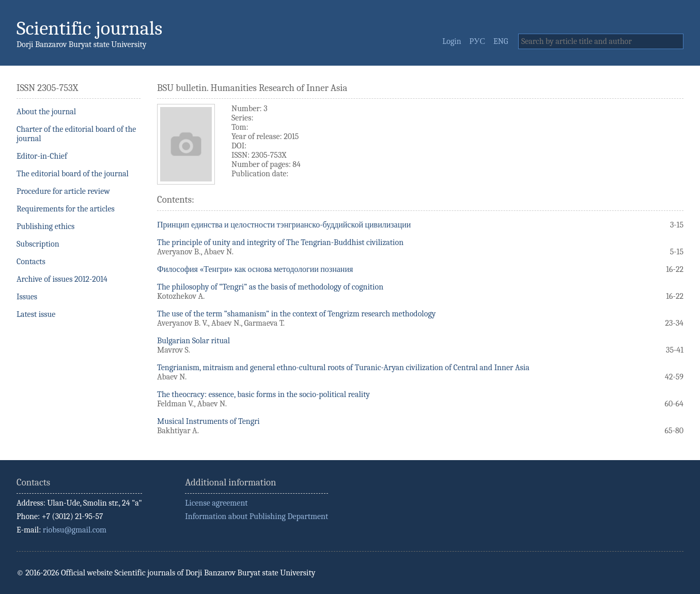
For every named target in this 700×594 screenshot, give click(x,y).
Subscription (38, 244)
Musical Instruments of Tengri (208, 421)
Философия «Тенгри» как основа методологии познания (255, 269)
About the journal (46, 112)
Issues (27, 297)
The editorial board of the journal (73, 174)
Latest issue (36, 314)
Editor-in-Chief (42, 156)
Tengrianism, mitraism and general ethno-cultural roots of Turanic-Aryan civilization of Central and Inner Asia (343, 368)
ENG (501, 41)
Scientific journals (89, 28)
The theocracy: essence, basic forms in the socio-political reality (263, 394)
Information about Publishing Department (256, 516)
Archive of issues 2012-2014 (62, 279)
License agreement (216, 503)
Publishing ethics (45, 226)
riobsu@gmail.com (75, 530)
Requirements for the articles (66, 209)
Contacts (31, 262)
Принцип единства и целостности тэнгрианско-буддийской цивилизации (284, 225)
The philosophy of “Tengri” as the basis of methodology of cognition (270, 287)
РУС (478, 41)
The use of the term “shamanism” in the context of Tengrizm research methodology (296, 314)
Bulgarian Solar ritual (193, 341)
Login (452, 41)
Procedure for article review (63, 191)
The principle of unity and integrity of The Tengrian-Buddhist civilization (280, 242)
